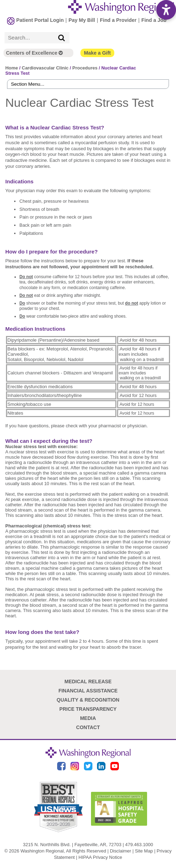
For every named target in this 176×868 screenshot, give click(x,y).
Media (88, 718)
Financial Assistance (88, 691)
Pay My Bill (82, 20)
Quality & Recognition (88, 700)
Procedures (85, 68)
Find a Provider (118, 20)
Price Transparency (88, 709)
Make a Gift (97, 53)
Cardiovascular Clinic (45, 68)
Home (12, 68)
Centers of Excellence (34, 53)
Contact (88, 727)
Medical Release (88, 681)
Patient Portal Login (40, 20)
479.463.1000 (139, 845)
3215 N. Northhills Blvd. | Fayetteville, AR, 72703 (72, 845)
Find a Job (154, 20)
